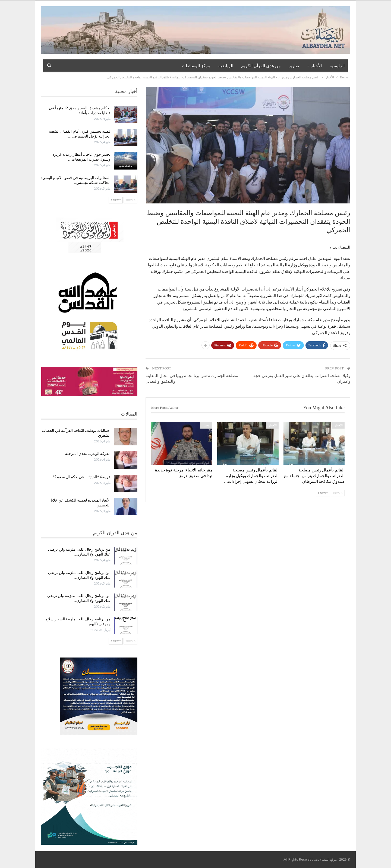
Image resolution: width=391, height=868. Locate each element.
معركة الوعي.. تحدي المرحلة (88, 454)
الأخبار (316, 66)
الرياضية (226, 66)
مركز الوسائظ (198, 66)
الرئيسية (337, 66)
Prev (338, 493)
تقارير (294, 66)
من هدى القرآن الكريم (261, 66)
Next (323, 493)
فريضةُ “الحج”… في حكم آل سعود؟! (82, 477)
